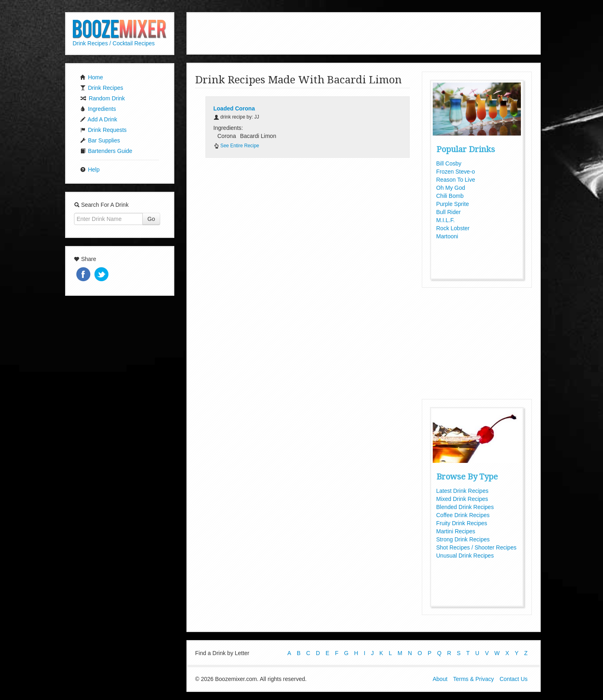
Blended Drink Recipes (465, 507)
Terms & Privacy (473, 679)
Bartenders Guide (106, 151)
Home (92, 77)
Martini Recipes (456, 531)
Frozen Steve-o (456, 172)
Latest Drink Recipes (462, 491)
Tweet (102, 275)
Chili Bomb (450, 196)
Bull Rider (449, 212)
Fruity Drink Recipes (462, 523)
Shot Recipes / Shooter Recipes (476, 547)
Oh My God (451, 188)
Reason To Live (456, 180)
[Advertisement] (364, 32)
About (440, 679)
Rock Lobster (453, 228)
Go (151, 219)
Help (90, 170)
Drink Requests (104, 130)
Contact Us (513, 679)
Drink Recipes (102, 88)
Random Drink (103, 98)
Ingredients (98, 109)
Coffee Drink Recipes (463, 515)
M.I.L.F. (446, 220)
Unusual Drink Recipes (465, 556)
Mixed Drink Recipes (462, 499)
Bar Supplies (100, 140)
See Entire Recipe (236, 146)
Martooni (447, 236)
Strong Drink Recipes (463, 539)
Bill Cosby (449, 163)
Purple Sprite (453, 204)
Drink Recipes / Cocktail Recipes (114, 43)
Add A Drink (99, 119)
